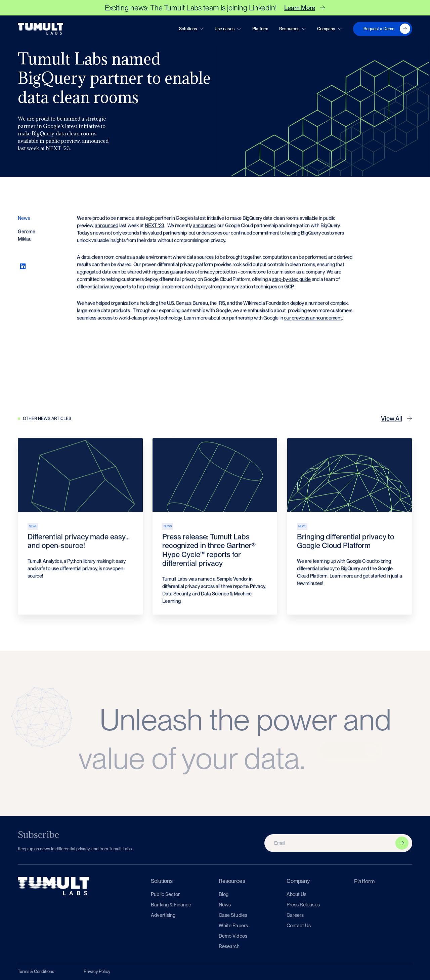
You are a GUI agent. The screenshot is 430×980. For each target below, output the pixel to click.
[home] (40, 29)
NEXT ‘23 (155, 228)
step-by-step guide (291, 282)
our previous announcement (313, 321)
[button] (191, 29)
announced (106, 228)
